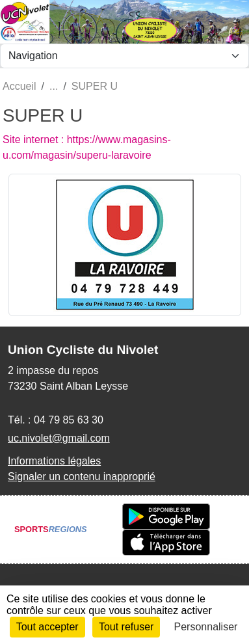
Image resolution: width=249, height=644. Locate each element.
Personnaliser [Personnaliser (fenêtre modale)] (206, 627)
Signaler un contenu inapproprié (82, 476)
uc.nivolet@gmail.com (59, 438)
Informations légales (54, 461)
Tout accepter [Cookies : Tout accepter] (47, 627)
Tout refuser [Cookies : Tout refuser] (126, 627)
